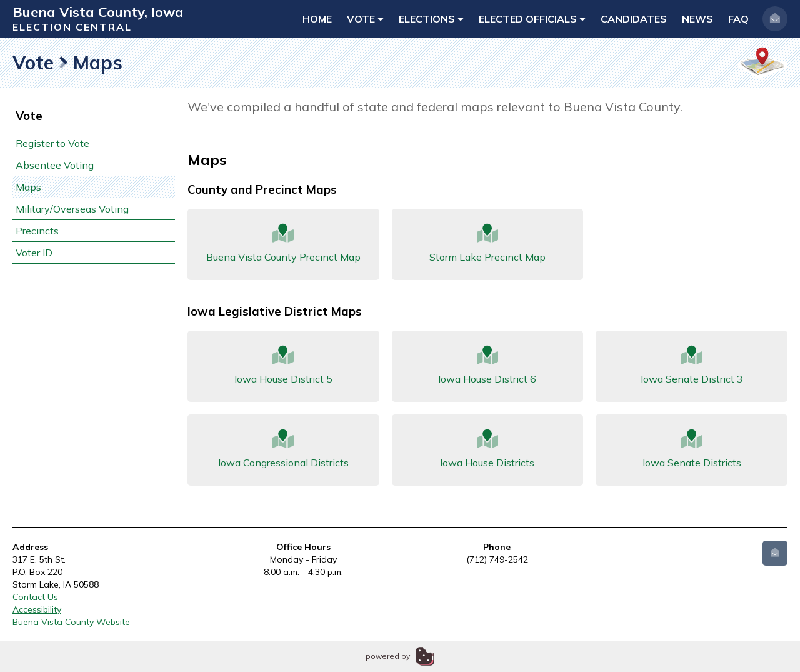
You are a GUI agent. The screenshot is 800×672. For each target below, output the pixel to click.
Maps (28, 187)
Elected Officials (532, 19)
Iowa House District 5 (283, 366)
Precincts (37, 231)
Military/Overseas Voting (72, 209)
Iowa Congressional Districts (283, 449)
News (697, 19)
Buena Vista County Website (71, 622)
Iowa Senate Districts (692, 449)
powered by (388, 656)
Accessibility (37, 609)
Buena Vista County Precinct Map (283, 244)
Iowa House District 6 (488, 366)
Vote (365, 19)
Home (317, 19)
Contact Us (35, 597)
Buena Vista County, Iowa (98, 12)
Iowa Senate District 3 (692, 366)
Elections (431, 19)
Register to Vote (52, 143)
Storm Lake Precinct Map (488, 244)
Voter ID (34, 253)
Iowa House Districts (488, 449)
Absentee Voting (55, 165)
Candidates (634, 19)
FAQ (738, 19)
